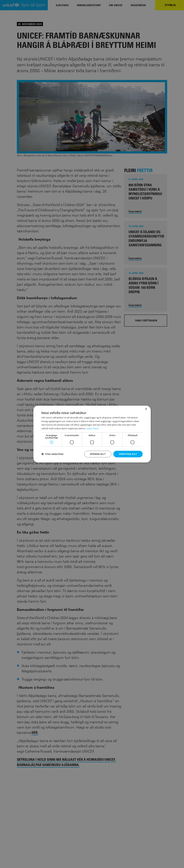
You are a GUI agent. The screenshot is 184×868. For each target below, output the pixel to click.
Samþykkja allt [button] (128, 454)
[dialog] (92, 434)
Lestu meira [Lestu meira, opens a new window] (92, 428)
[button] (53, 454)
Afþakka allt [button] (98, 454)
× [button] (146, 409)
